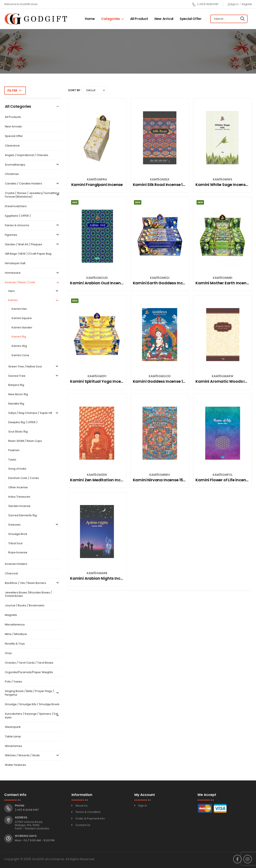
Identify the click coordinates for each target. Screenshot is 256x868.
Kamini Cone (20, 355)
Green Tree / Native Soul (34, 367)
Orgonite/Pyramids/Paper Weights (29, 672)
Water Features (15, 765)
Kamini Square (22, 318)
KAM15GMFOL (223, 475)
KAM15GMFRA (97, 179)
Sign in (233, 4)
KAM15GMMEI (223, 278)
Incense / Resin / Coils (32, 283)
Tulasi (12, 460)
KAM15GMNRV (160, 475)
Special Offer (191, 19)
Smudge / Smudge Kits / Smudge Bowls (32, 704)
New (75, 202)
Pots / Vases (13, 682)
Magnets (11, 615)
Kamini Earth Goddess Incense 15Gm (168, 283)
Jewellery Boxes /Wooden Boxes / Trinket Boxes (28, 594)
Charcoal (11, 574)
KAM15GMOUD (97, 278)
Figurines (32, 235)
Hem (34, 291)
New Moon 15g (18, 394)
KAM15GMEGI (160, 278)
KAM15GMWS (222, 179)
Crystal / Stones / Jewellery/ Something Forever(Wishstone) (32, 195)
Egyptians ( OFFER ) (18, 216)
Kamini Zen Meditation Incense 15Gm (106, 480)
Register (247, 4)
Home (90, 19)
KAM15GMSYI (97, 376)
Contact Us (83, 825)
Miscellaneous (15, 625)
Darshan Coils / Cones (24, 478)
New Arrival (164, 19)
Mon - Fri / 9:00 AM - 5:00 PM (35, 840)
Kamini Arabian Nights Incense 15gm (105, 578)
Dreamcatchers (16, 206)
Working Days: (26, 836)
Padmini (14, 450)
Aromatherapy (32, 165)
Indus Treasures (19, 497)
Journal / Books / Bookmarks (25, 606)
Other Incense (18, 488)
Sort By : (75, 90)
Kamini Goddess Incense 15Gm (163, 381)
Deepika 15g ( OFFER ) (23, 422)
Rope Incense (18, 553)
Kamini (34, 300)
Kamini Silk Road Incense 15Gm (163, 185)
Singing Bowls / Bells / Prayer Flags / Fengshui (32, 693)
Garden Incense (19, 506)
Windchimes (13, 746)
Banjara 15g (16, 385)
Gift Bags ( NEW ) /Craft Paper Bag (28, 254)
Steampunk (13, 727)
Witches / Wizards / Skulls (32, 756)
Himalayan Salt (15, 263)
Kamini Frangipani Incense (97, 185)
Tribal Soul (15, 544)
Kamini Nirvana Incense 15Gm (162, 480)
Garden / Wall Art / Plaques (32, 245)
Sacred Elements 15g (23, 516)
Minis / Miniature (16, 634)
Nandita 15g (16, 404)
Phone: (20, 806)
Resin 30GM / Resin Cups (25, 441)
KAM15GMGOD (160, 376)
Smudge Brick (18, 534)
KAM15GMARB (97, 573)
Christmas (12, 174)
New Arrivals (13, 127)
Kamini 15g (19, 337)
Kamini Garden (22, 328)
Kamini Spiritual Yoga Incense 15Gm (105, 381)
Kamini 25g (19, 346)
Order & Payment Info (90, 818)
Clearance (12, 146)
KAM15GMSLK (160, 179)
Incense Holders (16, 564)
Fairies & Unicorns (32, 225)
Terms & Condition (88, 812)
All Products (13, 117)
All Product (139, 19)
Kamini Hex (19, 309)
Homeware (32, 273)
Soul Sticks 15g (18, 432)
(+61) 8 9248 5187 (205, 4)
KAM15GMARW (223, 376)
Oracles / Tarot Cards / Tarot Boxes (29, 663)
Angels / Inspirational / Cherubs (27, 155)
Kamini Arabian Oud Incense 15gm (103, 283)
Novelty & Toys (15, 644)
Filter (12, 91)
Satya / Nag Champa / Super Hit (34, 413)
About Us (81, 806)
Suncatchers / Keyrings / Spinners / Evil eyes (32, 716)
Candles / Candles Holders (32, 184)
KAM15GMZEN (97, 475)
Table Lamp (13, 737)
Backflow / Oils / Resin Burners (32, 583)
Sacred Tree (34, 376)
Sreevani (34, 525)
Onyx (8, 653)
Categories (111, 19)
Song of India (17, 469)
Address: (21, 818)
